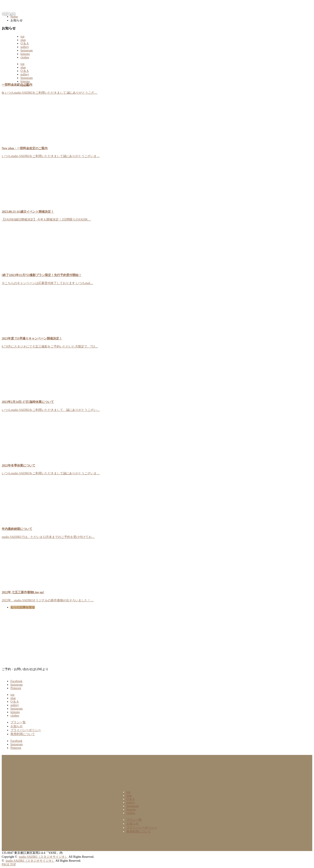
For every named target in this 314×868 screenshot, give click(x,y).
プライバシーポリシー (26, 730)
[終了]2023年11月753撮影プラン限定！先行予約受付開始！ (42, 275)
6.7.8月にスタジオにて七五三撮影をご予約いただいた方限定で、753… (50, 347)
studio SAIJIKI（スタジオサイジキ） (43, 857)
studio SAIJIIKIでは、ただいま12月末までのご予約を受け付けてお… (48, 537)
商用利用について (23, 734)
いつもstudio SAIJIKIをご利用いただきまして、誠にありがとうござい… (51, 410)
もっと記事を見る (23, 607)
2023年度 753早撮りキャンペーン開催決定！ (32, 338)
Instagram (27, 50)
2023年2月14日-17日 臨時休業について (28, 402)
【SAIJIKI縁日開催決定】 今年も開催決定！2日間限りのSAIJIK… (46, 220)
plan (23, 40)
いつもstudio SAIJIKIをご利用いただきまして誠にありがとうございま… (51, 156)
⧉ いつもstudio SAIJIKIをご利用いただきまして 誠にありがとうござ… (49, 93)
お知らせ (17, 726)
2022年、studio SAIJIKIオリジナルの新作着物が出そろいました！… (48, 600)
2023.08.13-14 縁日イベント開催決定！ (28, 212)
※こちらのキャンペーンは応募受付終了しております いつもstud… (47, 283)
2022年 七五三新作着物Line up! (23, 592)
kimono (25, 54)
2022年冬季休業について (19, 465)
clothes (25, 57)
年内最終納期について (17, 529)
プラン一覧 (18, 722)
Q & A (25, 43)
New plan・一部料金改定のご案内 (25, 148)
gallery (25, 47)
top (22, 36)
